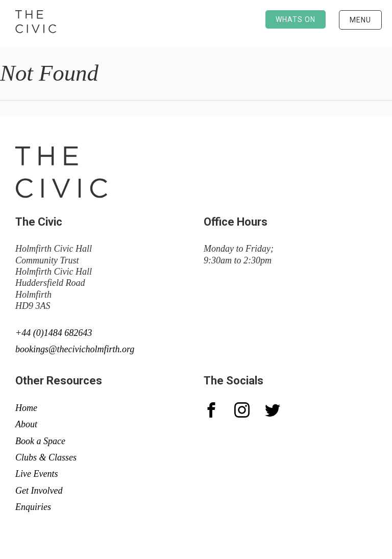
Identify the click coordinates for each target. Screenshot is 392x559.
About (26, 424)
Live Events (36, 474)
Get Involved (39, 491)
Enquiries (33, 507)
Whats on (296, 19)
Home (26, 408)
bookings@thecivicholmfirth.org (75, 349)
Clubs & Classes (46, 457)
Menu (360, 20)
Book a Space (40, 441)
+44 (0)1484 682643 (54, 333)
